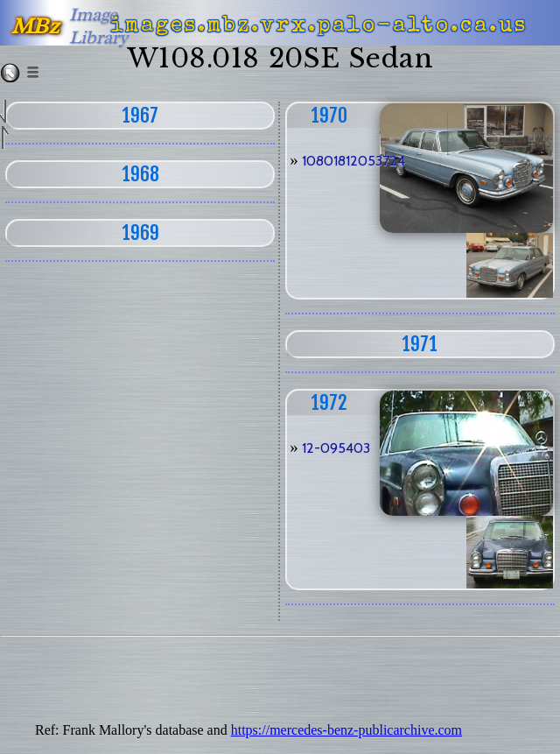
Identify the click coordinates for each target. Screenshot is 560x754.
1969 (140, 233)
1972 (329, 402)
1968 (140, 174)
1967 (140, 115)
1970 (329, 115)
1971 (420, 344)
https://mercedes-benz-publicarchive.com (346, 730)
